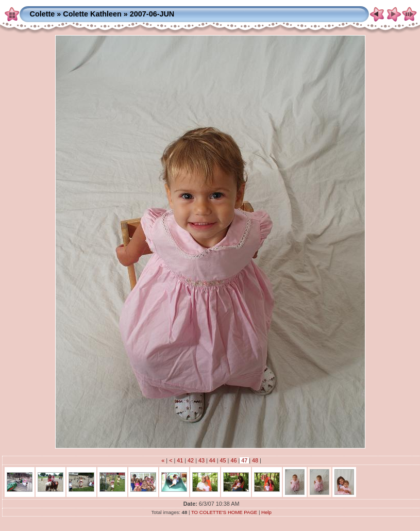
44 (212, 460)
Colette (43, 14)
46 (233, 460)
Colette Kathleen (92, 14)
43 (201, 460)
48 (255, 460)
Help (266, 512)
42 (191, 460)
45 (223, 460)
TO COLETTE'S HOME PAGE (224, 512)
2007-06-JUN (152, 14)
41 (180, 460)
